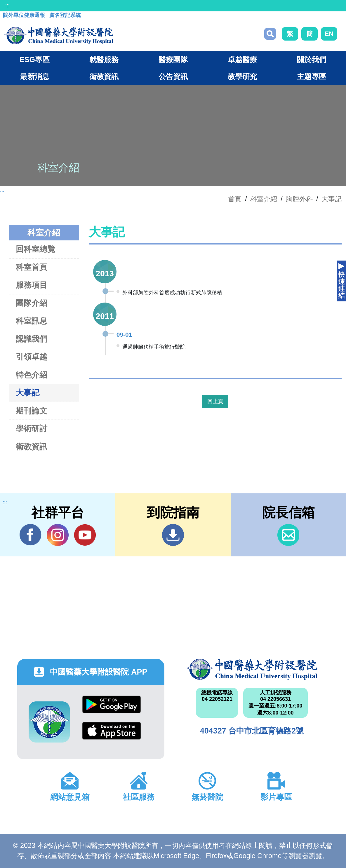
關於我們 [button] (312, 60)
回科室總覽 (35, 249)
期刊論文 (32, 411)
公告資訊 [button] (173, 76)
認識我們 (32, 339)
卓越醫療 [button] (242, 60)
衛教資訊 (32, 447)
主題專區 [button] (312, 76)
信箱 (288, 535)
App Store (112, 731)
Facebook (31, 535)
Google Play (112, 704)
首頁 (235, 199)
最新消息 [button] (35, 76)
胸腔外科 (299, 199)
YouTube (85, 535)
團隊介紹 (32, 303)
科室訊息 (32, 321)
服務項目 (32, 285)
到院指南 (173, 535)
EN (329, 34)
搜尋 (270, 34)
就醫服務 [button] (104, 60)
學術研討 (32, 428)
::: (7, 6)
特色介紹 (32, 375)
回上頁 (215, 401)
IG (58, 535)
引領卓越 (32, 357)
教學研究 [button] (242, 76)
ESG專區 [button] (35, 60)
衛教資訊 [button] (104, 76)
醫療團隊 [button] (173, 60)
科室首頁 (32, 267)
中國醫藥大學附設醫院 (252, 669)
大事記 (332, 199)
